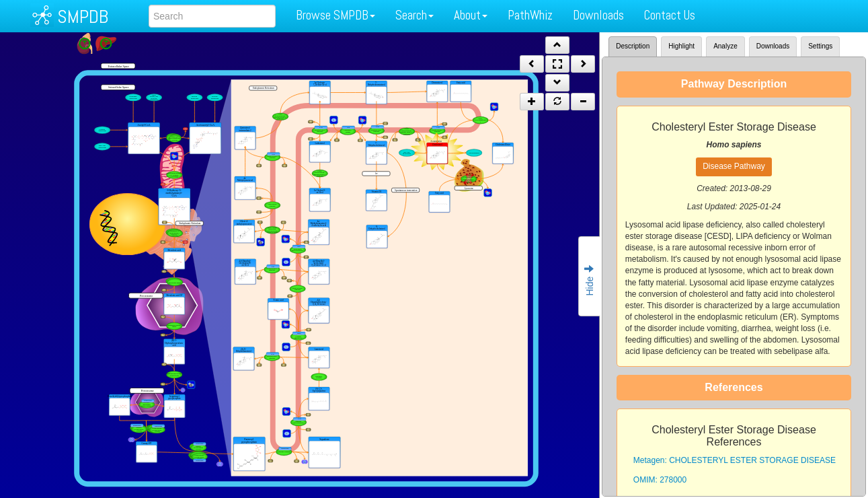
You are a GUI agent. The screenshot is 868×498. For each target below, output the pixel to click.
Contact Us (670, 15)
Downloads (598, 15)
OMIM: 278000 (660, 480)
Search (415, 15)
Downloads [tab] (773, 46)
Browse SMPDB (336, 15)
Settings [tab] (820, 46)
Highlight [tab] (681, 46)
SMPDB (83, 16)
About (471, 15)
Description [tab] (633, 46)
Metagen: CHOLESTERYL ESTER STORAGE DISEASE (735, 460)
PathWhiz (530, 15)
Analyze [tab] (725, 46)
